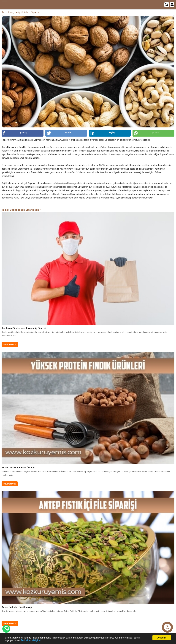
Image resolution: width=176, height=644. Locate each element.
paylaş (15, 133)
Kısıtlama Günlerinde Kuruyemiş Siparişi (24, 328)
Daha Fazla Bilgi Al (31, 640)
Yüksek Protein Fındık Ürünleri (19, 468)
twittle (59, 133)
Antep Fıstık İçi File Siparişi (17, 607)
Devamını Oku (10, 344)
